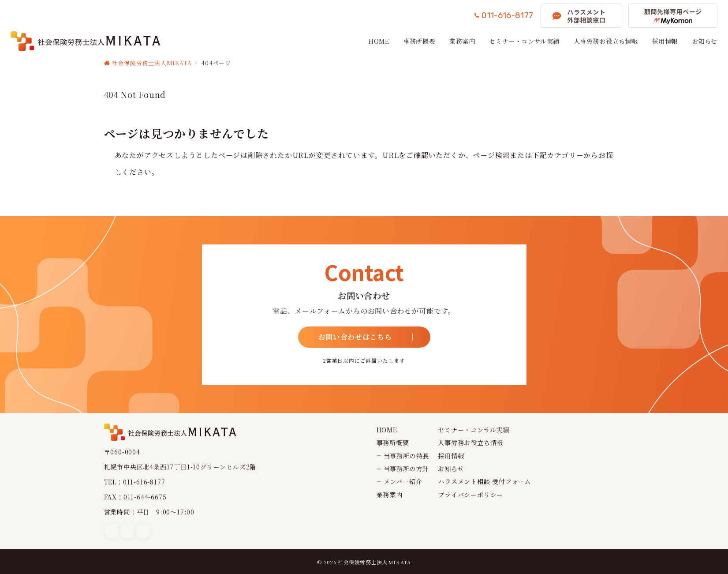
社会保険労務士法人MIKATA (374, 562)
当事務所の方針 (407, 469)
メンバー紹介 (403, 481)
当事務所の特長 (407, 456)
